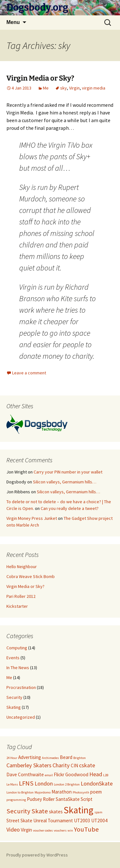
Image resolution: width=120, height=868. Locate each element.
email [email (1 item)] (49, 775)
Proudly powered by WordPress (37, 855)
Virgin (74, 88)
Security (14, 697)
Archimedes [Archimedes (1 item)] (50, 758)
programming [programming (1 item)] (16, 800)
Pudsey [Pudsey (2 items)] (34, 799)
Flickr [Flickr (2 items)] (59, 774)
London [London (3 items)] (44, 783)
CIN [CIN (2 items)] (74, 766)
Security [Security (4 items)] (18, 811)
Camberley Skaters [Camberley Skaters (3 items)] (29, 765)
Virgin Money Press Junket (32, 518)
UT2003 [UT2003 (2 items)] (82, 821)
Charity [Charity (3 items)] (61, 765)
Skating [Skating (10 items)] (79, 810)
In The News (18, 668)
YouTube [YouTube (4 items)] (86, 829)
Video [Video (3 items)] (13, 829)
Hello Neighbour (22, 567)
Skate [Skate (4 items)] (40, 811)
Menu (13, 22)
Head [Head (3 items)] (96, 774)
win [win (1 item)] (70, 830)
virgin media (94, 88)
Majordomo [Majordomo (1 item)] (43, 792)
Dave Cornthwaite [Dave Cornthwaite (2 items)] (25, 774)
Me (46, 88)
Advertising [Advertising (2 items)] (30, 757)
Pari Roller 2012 (21, 596)
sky (64, 88)
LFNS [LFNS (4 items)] (26, 783)
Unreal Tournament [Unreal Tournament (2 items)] (53, 821)
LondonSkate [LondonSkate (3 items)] (97, 783)
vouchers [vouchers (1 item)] (60, 830)
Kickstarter (17, 606)
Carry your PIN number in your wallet (68, 472)
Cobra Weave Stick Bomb (31, 576)
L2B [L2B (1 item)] (106, 775)
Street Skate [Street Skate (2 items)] (19, 821)
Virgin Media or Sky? (40, 78)
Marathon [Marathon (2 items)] (62, 792)
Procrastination (21, 687)
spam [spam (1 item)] (98, 812)
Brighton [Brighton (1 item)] (80, 758)
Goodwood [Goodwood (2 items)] (77, 774)
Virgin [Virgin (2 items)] (26, 830)
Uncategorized (21, 717)
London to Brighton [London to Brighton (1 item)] (20, 792)
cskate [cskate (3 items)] (87, 765)
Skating (14, 707)
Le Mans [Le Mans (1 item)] (12, 784)
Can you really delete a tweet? (70, 508)
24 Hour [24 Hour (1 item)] (12, 758)
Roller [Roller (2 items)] (49, 799)
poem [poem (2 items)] (96, 792)
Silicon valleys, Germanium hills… (65, 482)
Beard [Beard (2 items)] (66, 757)
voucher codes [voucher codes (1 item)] (43, 830)
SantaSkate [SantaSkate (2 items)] (68, 799)
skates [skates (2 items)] (56, 812)
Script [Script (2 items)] (87, 799)
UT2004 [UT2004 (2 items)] (99, 821)
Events (13, 658)
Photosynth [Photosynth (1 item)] (81, 792)
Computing (17, 648)
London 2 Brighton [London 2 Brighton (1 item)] (67, 784)
